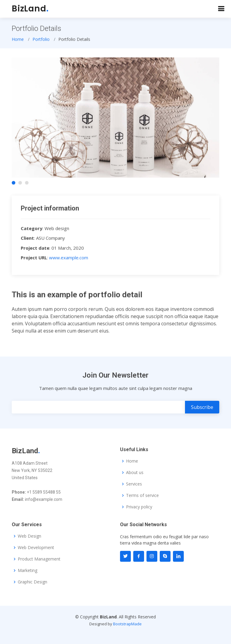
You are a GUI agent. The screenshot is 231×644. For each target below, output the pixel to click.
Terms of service (142, 495)
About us (135, 473)
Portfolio (41, 41)
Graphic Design (32, 582)
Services (134, 484)
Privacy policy (139, 507)
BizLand (30, 9)
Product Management (39, 559)
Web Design (29, 536)
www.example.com (69, 259)
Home (18, 41)
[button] (14, 185)
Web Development (36, 548)
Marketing (28, 570)
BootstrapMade (127, 624)
